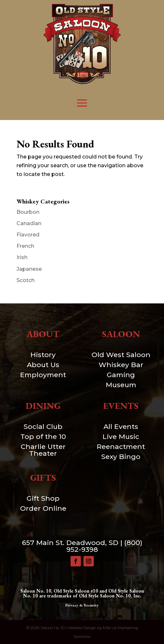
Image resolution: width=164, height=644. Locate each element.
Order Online (43, 508)
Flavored (28, 235)
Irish (22, 257)
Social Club (43, 426)
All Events (121, 426)
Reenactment (121, 447)
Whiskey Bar (121, 365)
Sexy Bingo (121, 457)
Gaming (121, 375)
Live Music (121, 437)
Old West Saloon (121, 355)
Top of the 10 (43, 437)
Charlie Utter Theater (43, 450)
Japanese (29, 269)
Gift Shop (43, 498)
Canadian (29, 223)
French (25, 246)
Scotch (26, 280)
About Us (43, 365)
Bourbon (28, 212)
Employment (43, 375)
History (43, 355)
